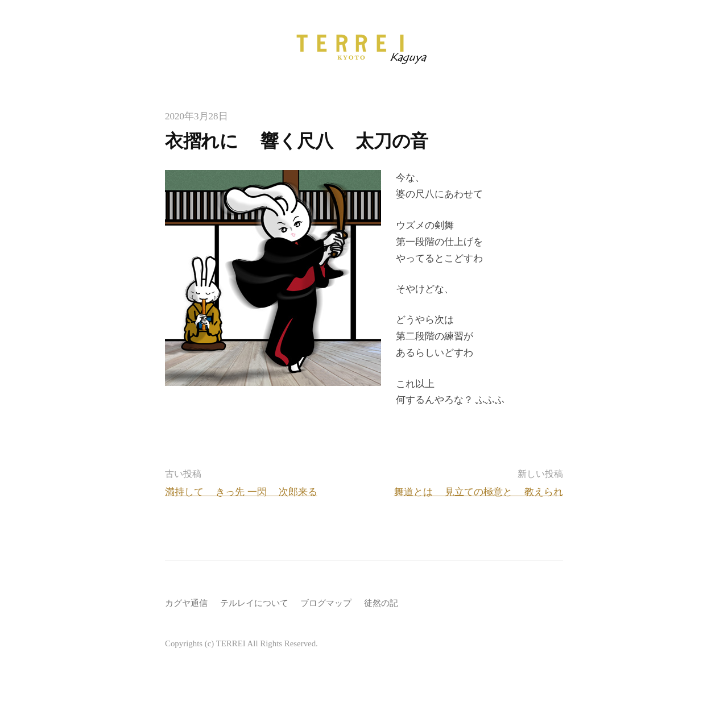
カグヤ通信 (186, 603)
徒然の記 (381, 603)
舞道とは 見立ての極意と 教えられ (479, 492)
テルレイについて (254, 603)
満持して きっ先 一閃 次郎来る (241, 492)
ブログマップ (326, 603)
